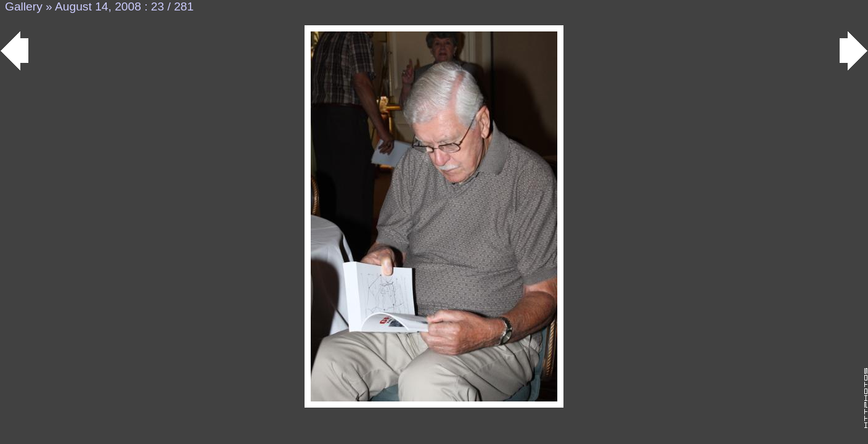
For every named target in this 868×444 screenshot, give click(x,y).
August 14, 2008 (98, 6)
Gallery (24, 6)
